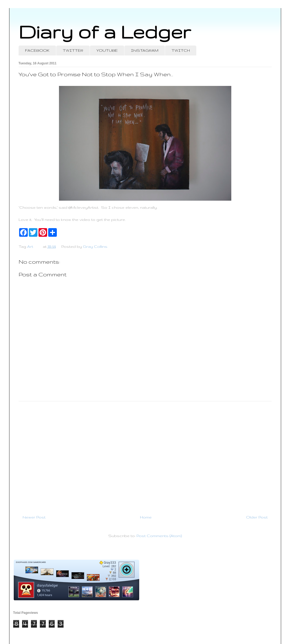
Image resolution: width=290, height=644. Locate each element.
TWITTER (73, 50)
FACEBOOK (37, 50)
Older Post (257, 517)
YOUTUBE (107, 50)
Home (146, 517)
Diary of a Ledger (105, 32)
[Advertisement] (145, 456)
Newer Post (34, 517)
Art (30, 246)
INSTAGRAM (145, 50)
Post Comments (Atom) (159, 536)
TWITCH (181, 50)
